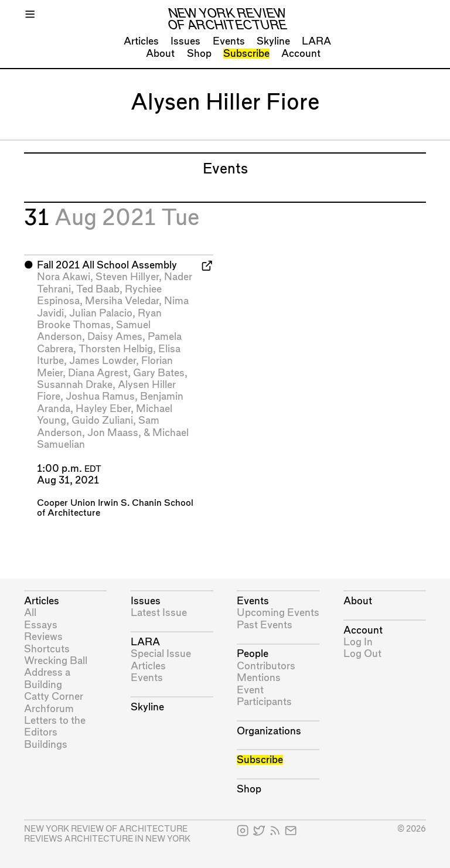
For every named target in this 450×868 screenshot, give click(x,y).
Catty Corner (54, 697)
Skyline (273, 41)
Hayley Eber (103, 409)
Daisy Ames (115, 337)
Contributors (266, 666)
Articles (141, 41)
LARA (316, 41)
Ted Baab (98, 289)
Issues (185, 41)
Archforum (49, 709)
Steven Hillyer (127, 277)
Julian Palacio (101, 313)
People (253, 654)
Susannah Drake (75, 385)
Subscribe (246, 54)
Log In (358, 642)
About (160, 54)
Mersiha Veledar (122, 301)
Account (301, 54)
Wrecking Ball (56, 661)
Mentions (259, 678)
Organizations (269, 731)
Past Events (265, 625)
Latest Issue (159, 613)
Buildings (46, 745)
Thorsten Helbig (116, 349)
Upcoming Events (278, 613)
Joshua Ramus (100, 396)
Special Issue (161, 654)
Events (229, 41)
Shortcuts (47, 649)
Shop (199, 54)
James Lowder (103, 361)
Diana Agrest (98, 373)
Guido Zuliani (102, 421)
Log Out (362, 654)
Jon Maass (113, 433)
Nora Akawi (64, 277)
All (30, 613)
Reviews (43, 637)
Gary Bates (159, 373)
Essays (41, 625)
